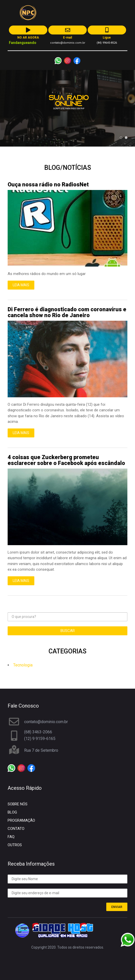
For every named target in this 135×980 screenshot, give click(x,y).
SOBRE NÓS (18, 804)
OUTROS (15, 845)
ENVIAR (117, 907)
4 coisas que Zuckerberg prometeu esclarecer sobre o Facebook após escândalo (66, 460)
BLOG (12, 812)
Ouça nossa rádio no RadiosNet (48, 184)
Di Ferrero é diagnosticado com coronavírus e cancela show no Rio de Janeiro (67, 312)
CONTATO (16, 829)
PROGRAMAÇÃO (21, 820)
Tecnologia (23, 665)
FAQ (11, 837)
